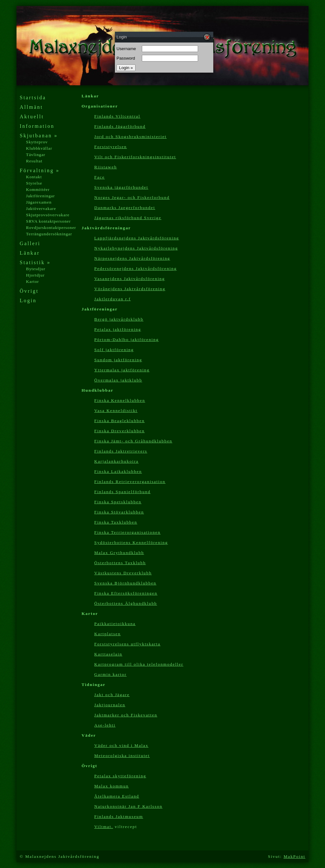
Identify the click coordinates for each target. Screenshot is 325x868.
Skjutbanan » (39, 136)
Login (28, 300)
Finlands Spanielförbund (122, 492)
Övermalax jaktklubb (118, 380)
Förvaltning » (40, 170)
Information (37, 126)
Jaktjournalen (110, 705)
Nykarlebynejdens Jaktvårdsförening (136, 248)
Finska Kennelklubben (120, 400)
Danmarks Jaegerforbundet (125, 208)
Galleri (30, 243)
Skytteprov (37, 142)
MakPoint (294, 856)
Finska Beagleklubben (119, 421)
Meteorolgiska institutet (122, 756)
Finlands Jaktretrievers (121, 451)
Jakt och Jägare (112, 695)
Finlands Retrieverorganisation (130, 482)
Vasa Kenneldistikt (116, 411)
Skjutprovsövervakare (48, 215)
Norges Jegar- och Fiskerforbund (132, 197)
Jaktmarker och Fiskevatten (126, 715)
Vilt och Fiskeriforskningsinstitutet (135, 157)
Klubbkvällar (39, 148)
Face (99, 177)
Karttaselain (108, 654)
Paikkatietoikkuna (115, 624)
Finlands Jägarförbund (120, 126)
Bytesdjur (36, 269)
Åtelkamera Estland (117, 796)
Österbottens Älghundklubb (126, 603)
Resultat (34, 161)
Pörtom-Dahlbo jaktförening (126, 339)
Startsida (33, 98)
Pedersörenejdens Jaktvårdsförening (136, 268)
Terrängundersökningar (49, 234)
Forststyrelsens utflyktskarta (127, 644)
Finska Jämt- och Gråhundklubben (133, 441)
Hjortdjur (35, 275)
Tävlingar (36, 155)
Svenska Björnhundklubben (125, 583)
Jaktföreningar (40, 196)
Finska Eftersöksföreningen (126, 593)
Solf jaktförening (114, 350)
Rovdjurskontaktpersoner (51, 228)
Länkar (30, 253)
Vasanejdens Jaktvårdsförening (130, 279)
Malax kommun (112, 786)
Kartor (33, 281)
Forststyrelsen (111, 147)
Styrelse (34, 183)
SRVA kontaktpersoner (48, 221)
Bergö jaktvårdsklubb (119, 319)
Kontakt (34, 177)
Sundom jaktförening (118, 360)
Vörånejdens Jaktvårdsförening (130, 289)
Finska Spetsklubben (118, 502)
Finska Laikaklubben (118, 471)
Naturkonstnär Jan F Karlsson (128, 806)
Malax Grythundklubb (119, 553)
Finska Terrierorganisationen (127, 532)
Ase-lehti (105, 725)
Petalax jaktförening (118, 329)
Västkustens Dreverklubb (123, 573)
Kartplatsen (107, 634)
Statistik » (35, 262)
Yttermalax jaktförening (122, 370)
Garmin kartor (110, 674)
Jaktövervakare (41, 209)
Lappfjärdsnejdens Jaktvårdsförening (137, 238)
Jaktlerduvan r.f (113, 299)
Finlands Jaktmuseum (119, 816)
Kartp (139, 664)
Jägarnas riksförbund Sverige (128, 218)
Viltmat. (104, 827)
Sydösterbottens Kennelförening (131, 542)
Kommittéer (38, 189)
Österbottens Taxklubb (120, 563)
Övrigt (29, 291)
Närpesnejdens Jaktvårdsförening (132, 258)
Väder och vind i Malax (121, 745)
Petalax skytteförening (120, 776)
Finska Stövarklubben (119, 512)
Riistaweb (106, 167)
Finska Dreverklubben (119, 431)
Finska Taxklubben (116, 522)
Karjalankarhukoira (116, 461)
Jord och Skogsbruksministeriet (130, 137)
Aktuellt (32, 117)
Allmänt (31, 107)
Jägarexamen (39, 202)
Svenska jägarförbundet (121, 187)
